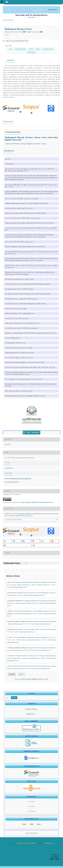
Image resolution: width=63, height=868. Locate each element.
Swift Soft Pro (49, 843)
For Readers (31, 802)
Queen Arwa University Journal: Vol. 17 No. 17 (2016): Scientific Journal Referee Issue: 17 (30, 624)
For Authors (31, 806)
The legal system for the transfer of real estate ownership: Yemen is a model (38, 666)
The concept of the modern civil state (31, 630)
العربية (7, 698)
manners (38, 49)
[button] (7, 541)
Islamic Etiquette (31, 52)
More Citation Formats (14, 520)
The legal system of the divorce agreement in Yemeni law (41, 648)
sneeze (11, 49)
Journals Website (31, 709)
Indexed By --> (31, 714)
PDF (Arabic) (33, 433)
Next (21, 674)
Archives (23, 10)
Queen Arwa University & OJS (26, 843)
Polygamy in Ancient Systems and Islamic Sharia (44, 622)
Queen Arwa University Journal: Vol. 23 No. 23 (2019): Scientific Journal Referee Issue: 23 (29, 669)
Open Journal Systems (31, 833)
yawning (31, 49)
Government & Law (12, 482)
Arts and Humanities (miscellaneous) (18, 479)
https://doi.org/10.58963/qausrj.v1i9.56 (17, 41)
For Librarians (31, 811)
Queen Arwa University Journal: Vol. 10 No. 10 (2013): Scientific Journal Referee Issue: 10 (29, 650)
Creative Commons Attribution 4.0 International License (36, 502)
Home (9, 10)
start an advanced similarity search (31, 679)
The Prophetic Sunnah (48, 49)
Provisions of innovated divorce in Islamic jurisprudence (35, 593)
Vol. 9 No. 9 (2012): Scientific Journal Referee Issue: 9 (38, 10)
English (14, 698)
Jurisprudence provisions (21, 49)
